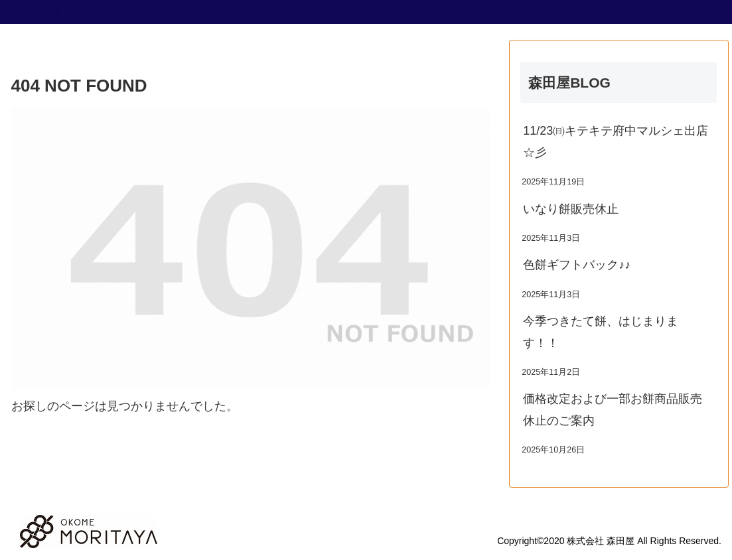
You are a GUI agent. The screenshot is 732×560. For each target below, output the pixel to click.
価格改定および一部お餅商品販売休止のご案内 (613, 409)
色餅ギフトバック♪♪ (577, 265)
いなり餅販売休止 (571, 209)
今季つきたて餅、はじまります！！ (601, 332)
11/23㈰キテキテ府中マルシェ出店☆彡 (616, 141)
